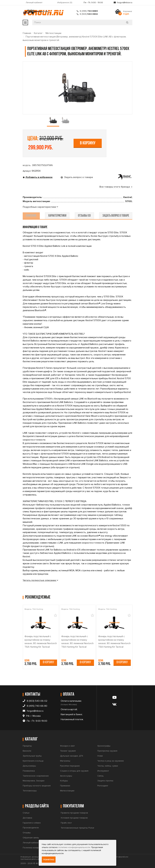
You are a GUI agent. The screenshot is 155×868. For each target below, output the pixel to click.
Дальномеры (29, 766)
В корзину (88, 143)
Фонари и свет (67, 746)
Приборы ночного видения (37, 786)
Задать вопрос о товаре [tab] (78, 177)
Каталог (38, 33)
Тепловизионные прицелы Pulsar (77, 828)
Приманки (65, 786)
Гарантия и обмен (32, 823)
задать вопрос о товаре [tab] (115, 216)
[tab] (41, 207)
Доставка (27, 818)
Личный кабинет (34, 2)
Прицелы (27, 746)
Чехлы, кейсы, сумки (108, 766)
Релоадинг (103, 786)
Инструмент (103, 771)
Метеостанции (53, 33)
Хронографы (104, 746)
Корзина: (128, 13)
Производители (31, 828)
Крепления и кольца (33, 761)
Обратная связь (31, 838)
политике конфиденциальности (74, 847)
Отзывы (27, 833)
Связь (101, 776)
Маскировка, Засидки (34, 781)
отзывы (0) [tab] (84, 216)
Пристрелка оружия (107, 751)
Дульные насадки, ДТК (72, 756)
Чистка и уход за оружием (110, 761)
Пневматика (29, 771)
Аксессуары (66, 776)
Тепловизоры (30, 791)
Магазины (65, 761)
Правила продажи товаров (74, 813)
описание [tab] (32, 216)
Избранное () (65, 2)
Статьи (26, 813)
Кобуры (64, 781)
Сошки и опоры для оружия (74, 771)
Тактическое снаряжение (36, 776)
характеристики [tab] (58, 216)
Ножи (100, 756)
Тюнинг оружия (68, 751)
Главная (27, 33)
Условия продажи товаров (74, 818)
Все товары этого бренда (116, 187)
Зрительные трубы (32, 756)
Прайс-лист (66, 823)
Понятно (49, 860)
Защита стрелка (105, 781)
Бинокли (27, 751)
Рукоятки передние (70, 766)
